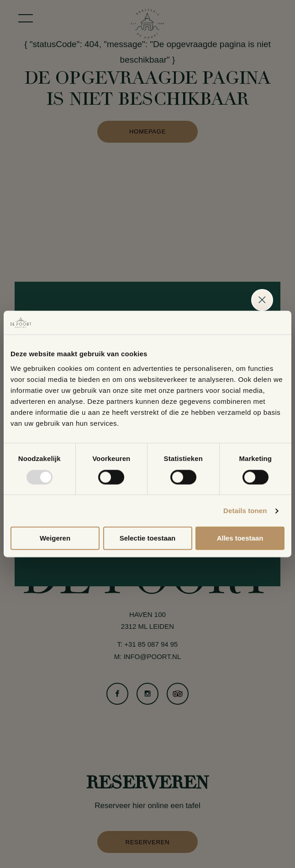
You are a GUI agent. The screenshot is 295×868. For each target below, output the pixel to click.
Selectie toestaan (148, 538)
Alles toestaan (240, 538)
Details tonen (245, 511)
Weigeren (55, 538)
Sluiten (262, 300)
